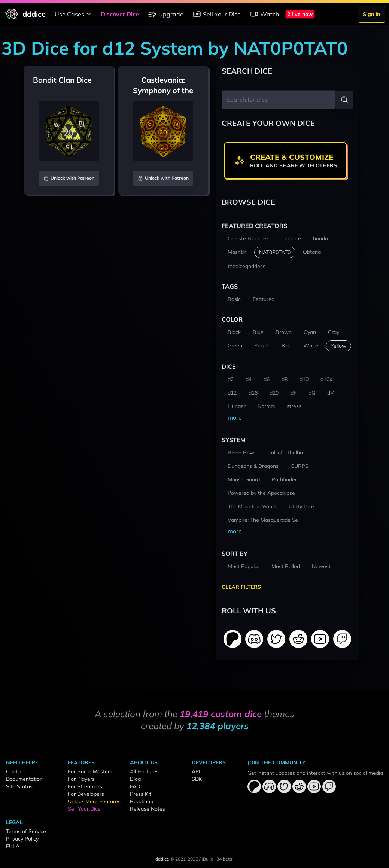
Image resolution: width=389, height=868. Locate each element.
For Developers (86, 794)
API (196, 771)
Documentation (24, 779)
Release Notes (148, 809)
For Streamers (85, 786)
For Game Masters (90, 771)
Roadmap (142, 801)
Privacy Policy (22, 839)
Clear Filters (241, 587)
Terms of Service (26, 831)
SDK (197, 779)
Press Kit (141, 794)
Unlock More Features (94, 801)
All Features (144, 771)
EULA (13, 846)
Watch (264, 14)
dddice (162, 859)
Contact (16, 771)
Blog (135, 779)
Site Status (19, 786)
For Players (81, 779)
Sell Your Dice (217, 14)
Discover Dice (120, 14)
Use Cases (74, 14)
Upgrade (166, 14)
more (235, 417)
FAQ (135, 786)
